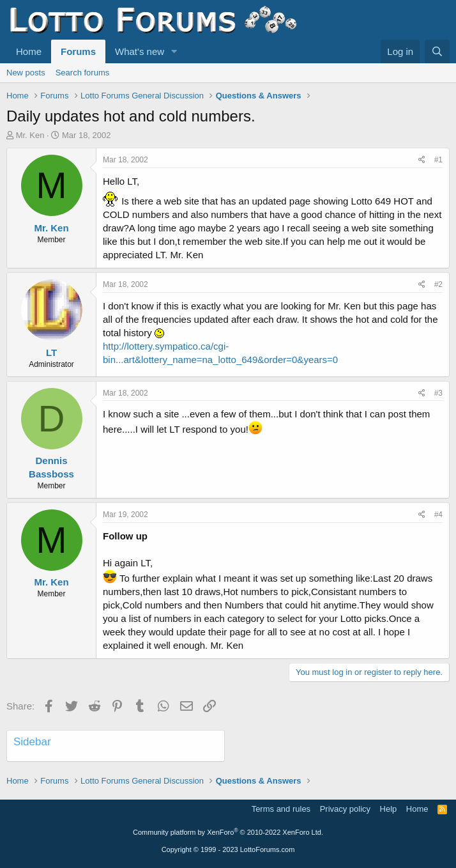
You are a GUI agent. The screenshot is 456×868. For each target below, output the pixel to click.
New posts (26, 73)
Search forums (83, 73)
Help (389, 809)
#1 (438, 160)
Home (29, 51)
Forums (78, 51)
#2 (438, 284)
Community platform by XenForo (228, 832)
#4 (438, 515)
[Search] (437, 51)
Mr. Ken (30, 135)
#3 (438, 393)
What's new (140, 51)
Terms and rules (281, 809)
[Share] (422, 160)
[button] (174, 51)
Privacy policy (345, 809)
